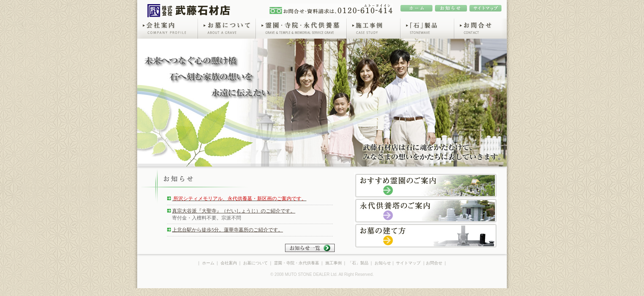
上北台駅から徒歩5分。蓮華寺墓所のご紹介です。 (228, 230)
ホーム (208, 263)
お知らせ (383, 263)
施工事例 (373, 29)
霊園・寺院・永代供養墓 (301, 29)
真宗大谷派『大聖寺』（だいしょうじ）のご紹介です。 (234, 211)
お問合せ (480, 29)
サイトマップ (408, 263)
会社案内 (167, 29)
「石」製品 (427, 29)
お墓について (227, 29)
